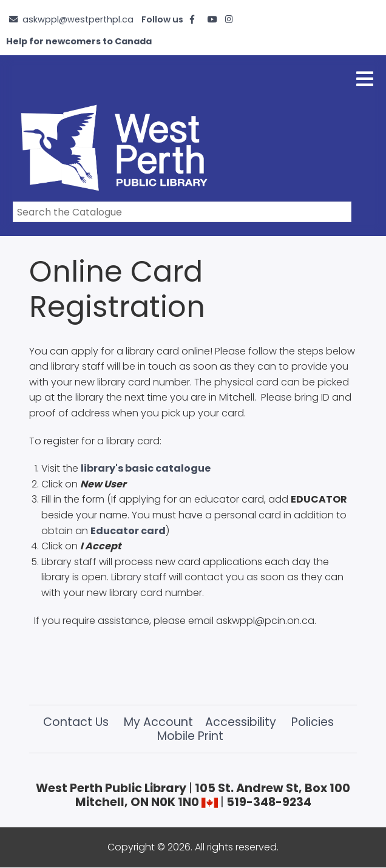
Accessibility (241, 722)
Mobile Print (190, 736)
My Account (158, 722)
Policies (313, 722)
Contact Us (76, 722)
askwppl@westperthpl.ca (78, 19)
